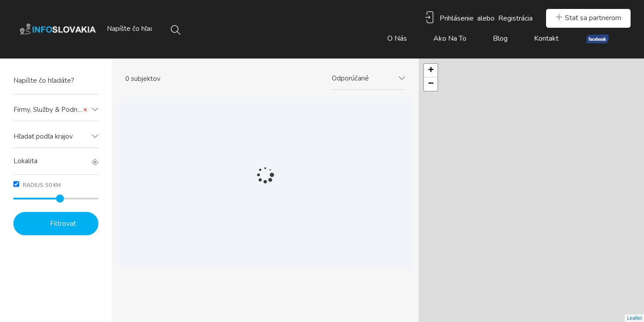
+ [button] (431, 71)
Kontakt (546, 38)
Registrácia (515, 18)
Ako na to (450, 38)
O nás (397, 38)
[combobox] (56, 110)
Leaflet (634, 318)
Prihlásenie (457, 18)
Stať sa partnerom (588, 18)
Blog (500, 38)
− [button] (431, 84)
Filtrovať (63, 224)
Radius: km (37, 185)
